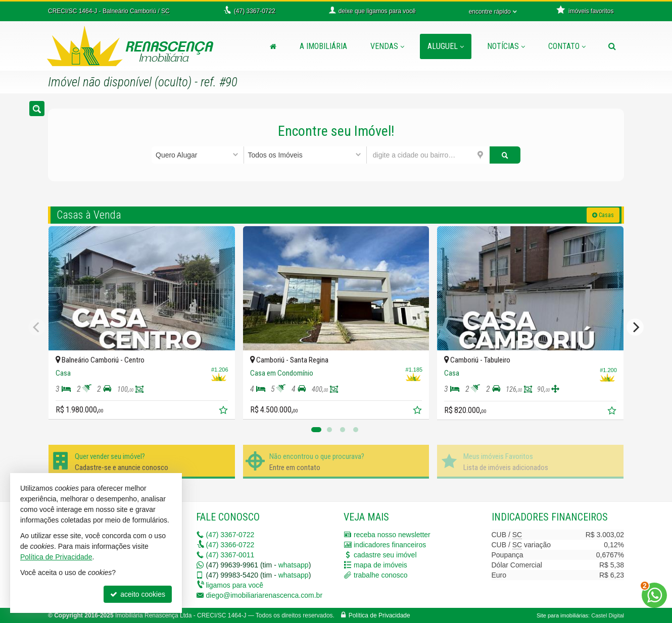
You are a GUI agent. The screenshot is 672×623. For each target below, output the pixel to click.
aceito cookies (138, 594)
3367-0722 (230, 535)
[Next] (635, 327)
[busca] (612, 46)
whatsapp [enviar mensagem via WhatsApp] (294, 565)
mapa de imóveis (380, 565)
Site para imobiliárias (562, 615)
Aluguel (446, 46)
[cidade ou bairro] (428, 155)
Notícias (506, 46)
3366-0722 (230, 545)
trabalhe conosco (381, 575)
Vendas (387, 46)
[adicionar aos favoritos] (224, 411)
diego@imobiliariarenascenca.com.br (265, 595)
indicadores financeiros (390, 545)
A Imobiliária (323, 46)
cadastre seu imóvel (385, 555)
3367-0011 (230, 555)
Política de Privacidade (379, 615)
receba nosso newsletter (392, 535)
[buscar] (505, 155)
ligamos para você (235, 585)
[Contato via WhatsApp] (654, 595)
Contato (567, 46)
